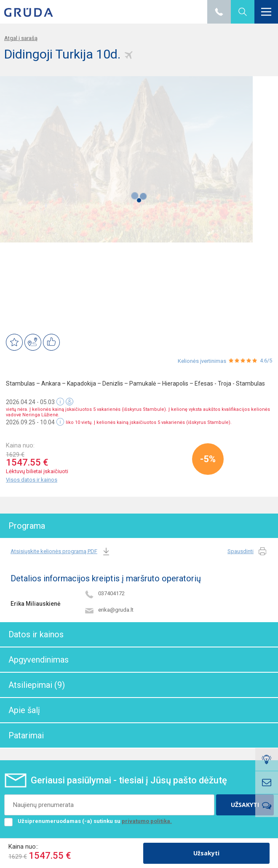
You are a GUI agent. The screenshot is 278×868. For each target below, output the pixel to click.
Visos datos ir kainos (32, 480)
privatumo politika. (147, 821)
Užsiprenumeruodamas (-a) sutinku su (88, 821)
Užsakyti (206, 853)
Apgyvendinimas (39, 660)
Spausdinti (247, 552)
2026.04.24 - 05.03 (30, 402)
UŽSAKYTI (245, 805)
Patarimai (26, 735)
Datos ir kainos (36, 634)
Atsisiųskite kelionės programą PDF (61, 552)
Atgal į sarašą (21, 38)
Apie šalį (24, 710)
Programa (27, 526)
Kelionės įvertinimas (202, 361)
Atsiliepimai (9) (37, 685)
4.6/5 (266, 361)
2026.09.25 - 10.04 (30, 422)
